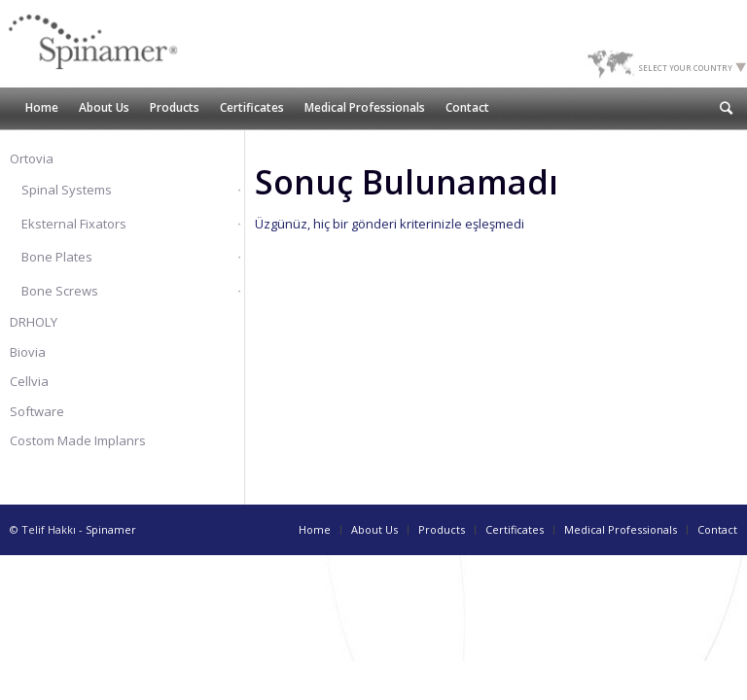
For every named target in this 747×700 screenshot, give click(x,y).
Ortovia (32, 158)
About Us (374, 529)
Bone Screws (60, 291)
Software (37, 411)
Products (442, 529)
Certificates (515, 529)
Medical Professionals (621, 529)
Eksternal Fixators (74, 224)
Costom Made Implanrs (78, 440)
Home (315, 529)
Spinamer (111, 529)
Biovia (28, 352)
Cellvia (29, 381)
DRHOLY (34, 322)
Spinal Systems (67, 190)
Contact (717, 529)
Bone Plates (57, 257)
